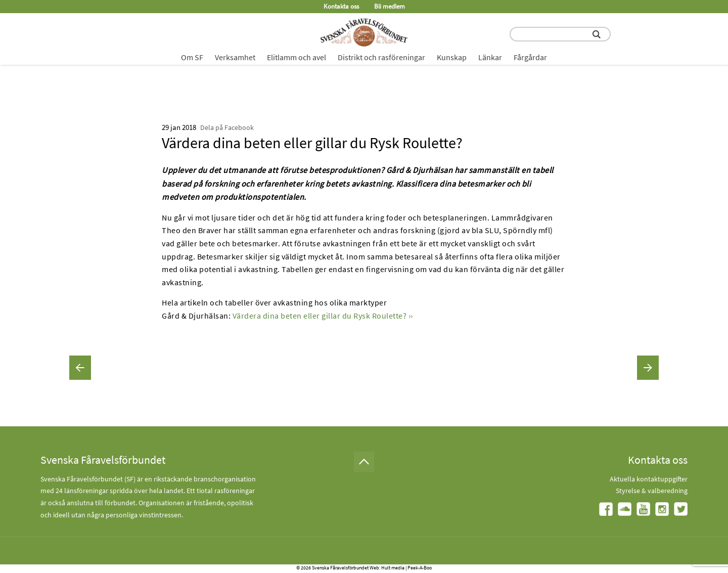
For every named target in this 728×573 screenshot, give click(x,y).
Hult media (393, 568)
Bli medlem (390, 6)
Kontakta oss (341, 6)
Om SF (192, 57)
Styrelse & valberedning (652, 491)
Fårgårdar (530, 57)
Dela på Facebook (227, 127)
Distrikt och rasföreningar (381, 57)
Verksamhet (235, 57)
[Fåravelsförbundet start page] (364, 32)
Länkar (490, 57)
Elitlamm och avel (297, 57)
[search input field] (560, 34)
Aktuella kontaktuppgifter (649, 479)
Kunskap (452, 57)
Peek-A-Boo (420, 568)
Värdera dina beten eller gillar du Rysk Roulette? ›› (323, 316)
